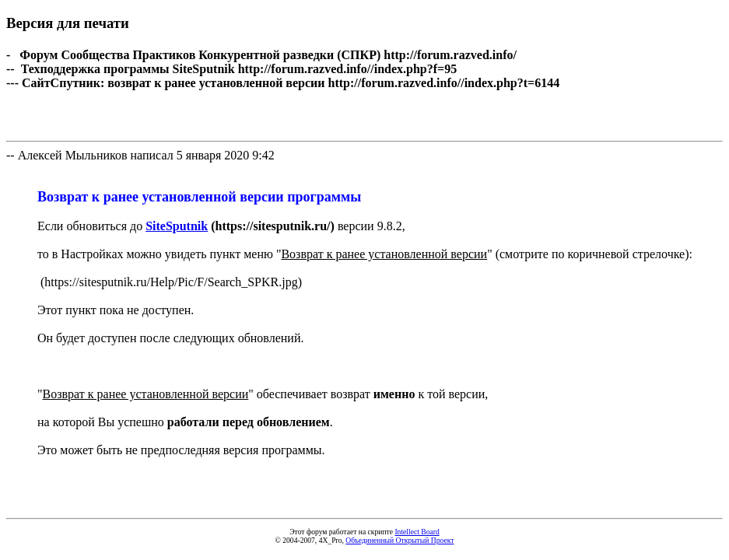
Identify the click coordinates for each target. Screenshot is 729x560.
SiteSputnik (177, 226)
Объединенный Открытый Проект (400, 540)
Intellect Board (417, 532)
